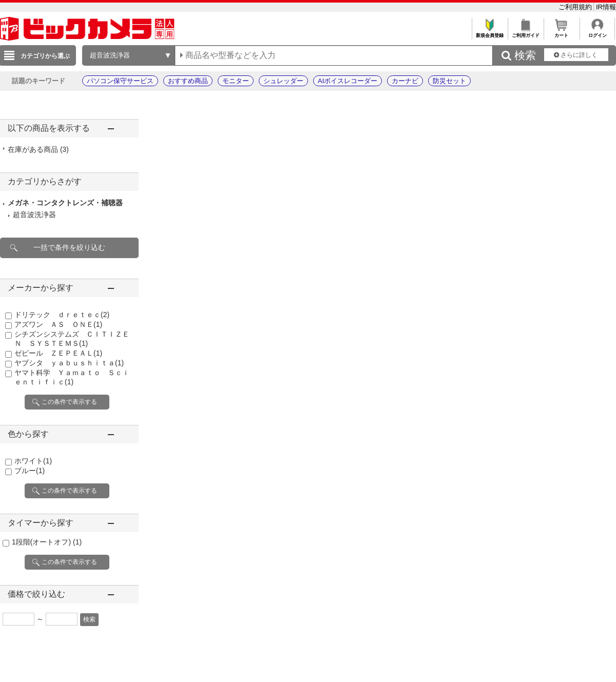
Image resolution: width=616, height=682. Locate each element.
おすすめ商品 (188, 81)
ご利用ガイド (525, 33)
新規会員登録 (489, 33)
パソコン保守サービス (120, 81)
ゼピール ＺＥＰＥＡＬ (58, 353)
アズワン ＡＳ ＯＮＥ (58, 324)
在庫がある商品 (38, 149)
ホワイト (33, 461)
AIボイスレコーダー (348, 81)
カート (561, 33)
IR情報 (606, 7)
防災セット (449, 81)
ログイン (597, 33)
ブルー (30, 471)
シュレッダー (283, 81)
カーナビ (405, 81)
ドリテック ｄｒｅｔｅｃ (62, 315)
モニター (236, 81)
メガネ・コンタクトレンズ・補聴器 (65, 203)
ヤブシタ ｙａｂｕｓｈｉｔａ (69, 363)
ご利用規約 (576, 7)
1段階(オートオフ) (47, 542)
